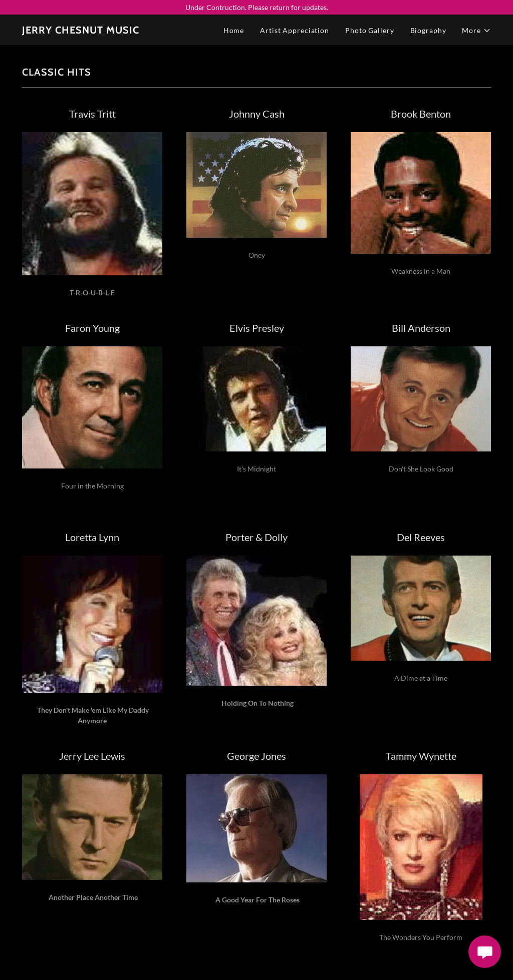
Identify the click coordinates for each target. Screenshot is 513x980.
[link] (81, 31)
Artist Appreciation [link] (295, 30)
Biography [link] (428, 30)
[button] (476, 30)
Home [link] (234, 30)
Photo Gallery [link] (369, 30)
